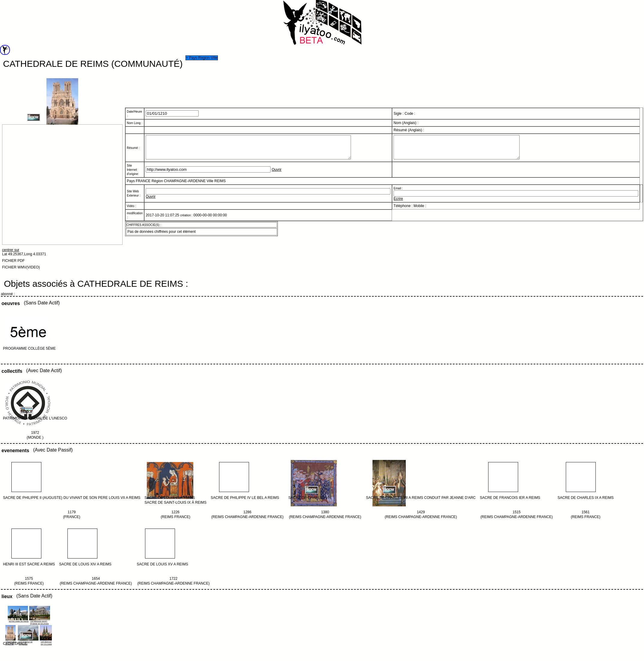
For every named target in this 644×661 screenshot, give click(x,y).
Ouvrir (277, 172)
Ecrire (398, 201)
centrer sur (11, 250)
